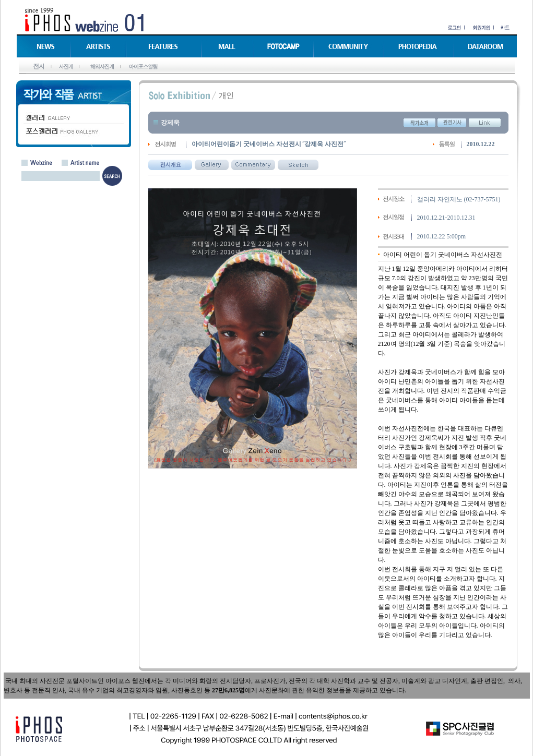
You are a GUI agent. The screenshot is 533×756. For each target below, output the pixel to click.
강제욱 (170, 123)
